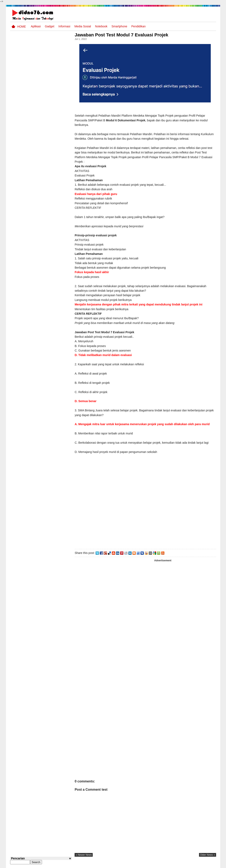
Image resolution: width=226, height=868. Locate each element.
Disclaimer (208, 865)
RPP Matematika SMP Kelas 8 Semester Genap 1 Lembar (49, 175)
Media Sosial (83, 26)
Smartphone (119, 26)
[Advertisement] (146, 505)
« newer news (85, 855)
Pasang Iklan (153, 865)
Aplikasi (36, 26)
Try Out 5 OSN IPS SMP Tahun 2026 (47, 106)
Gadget (50, 26)
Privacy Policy (191, 865)
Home (22, 27)
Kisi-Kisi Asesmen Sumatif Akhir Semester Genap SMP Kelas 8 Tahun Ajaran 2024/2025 (49, 208)
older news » (208, 855)
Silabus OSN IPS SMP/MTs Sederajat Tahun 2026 (49, 159)
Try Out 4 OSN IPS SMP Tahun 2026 (47, 189)
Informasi (64, 26)
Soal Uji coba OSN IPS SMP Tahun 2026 (46, 141)
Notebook (101, 26)
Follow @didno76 (21, 258)
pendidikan (139, 26)
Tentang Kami (172, 865)
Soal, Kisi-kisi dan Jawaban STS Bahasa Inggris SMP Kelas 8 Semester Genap (45, 126)
